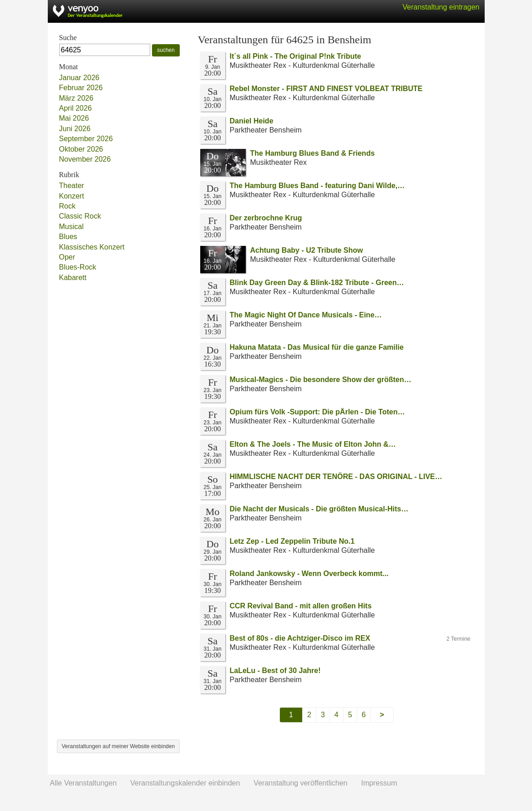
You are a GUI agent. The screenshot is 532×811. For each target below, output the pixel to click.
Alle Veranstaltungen (84, 783)
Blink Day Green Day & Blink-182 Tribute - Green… (317, 283)
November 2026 (85, 159)
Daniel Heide (252, 121)
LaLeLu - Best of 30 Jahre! (275, 671)
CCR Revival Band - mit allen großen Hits (301, 606)
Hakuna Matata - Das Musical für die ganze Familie (317, 347)
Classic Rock (80, 216)
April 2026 (76, 108)
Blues (68, 237)
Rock (67, 206)
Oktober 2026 (81, 149)
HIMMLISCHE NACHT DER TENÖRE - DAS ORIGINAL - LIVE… (336, 477)
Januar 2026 (79, 78)
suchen (166, 50)
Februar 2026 (81, 88)
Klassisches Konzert (92, 247)
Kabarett (73, 278)
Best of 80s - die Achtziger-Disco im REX (300, 638)
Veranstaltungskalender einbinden (185, 783)
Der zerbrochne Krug (266, 218)
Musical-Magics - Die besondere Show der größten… (321, 380)
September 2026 (86, 139)
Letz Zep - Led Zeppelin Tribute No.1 (292, 541)
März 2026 (76, 98)
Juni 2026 (75, 129)
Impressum (379, 783)
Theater (72, 186)
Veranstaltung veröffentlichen (300, 783)
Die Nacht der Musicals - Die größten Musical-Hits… (319, 509)
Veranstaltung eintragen (441, 7)
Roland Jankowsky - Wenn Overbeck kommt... (309, 574)
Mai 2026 (74, 118)
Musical (71, 227)
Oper (67, 257)
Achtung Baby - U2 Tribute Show (307, 250)
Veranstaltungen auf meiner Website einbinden (119, 746)
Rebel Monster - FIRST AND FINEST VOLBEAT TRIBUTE (326, 89)
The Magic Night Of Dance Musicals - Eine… (306, 315)
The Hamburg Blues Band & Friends (313, 153)
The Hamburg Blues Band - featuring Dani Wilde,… (317, 186)
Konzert (72, 196)
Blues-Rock (78, 267)
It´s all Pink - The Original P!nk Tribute (296, 56)
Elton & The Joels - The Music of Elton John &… (313, 444)
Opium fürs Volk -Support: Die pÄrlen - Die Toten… (317, 412)
